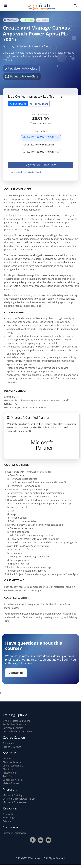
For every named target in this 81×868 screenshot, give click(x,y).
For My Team (39, 106)
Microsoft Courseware (15, 802)
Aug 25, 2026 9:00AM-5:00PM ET (41, 147)
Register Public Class (21, 68)
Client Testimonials (13, 766)
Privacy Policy (10, 773)
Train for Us (9, 776)
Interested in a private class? (26, 174)
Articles (7, 821)
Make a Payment (12, 783)
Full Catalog (9, 743)
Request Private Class (22, 76)
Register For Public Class (40, 167)
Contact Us (9, 759)
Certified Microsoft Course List (19, 799)
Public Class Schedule (14, 724)
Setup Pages (9, 818)
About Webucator (12, 762)
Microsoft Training (13, 795)
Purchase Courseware (15, 833)
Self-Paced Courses (13, 728)
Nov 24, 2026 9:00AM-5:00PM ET (41, 154)
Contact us (18, 672)
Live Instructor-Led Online (17, 721)
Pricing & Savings (12, 747)
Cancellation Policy (13, 780)
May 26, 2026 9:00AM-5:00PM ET (41, 139)
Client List (8, 769)
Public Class (18, 106)
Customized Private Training (18, 731)
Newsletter (9, 814)
